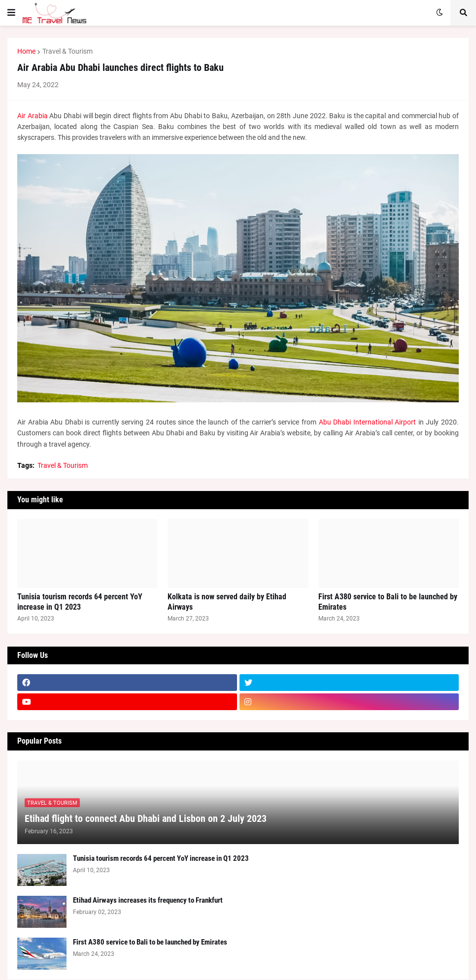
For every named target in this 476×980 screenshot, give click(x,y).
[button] (11, 13)
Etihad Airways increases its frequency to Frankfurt (148, 900)
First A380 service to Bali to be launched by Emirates (388, 602)
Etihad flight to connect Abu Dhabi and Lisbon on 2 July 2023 (146, 818)
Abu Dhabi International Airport (368, 422)
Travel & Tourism (68, 51)
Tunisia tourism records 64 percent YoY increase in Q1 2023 (80, 602)
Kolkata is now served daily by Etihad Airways (227, 602)
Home (26, 51)
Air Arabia (33, 116)
